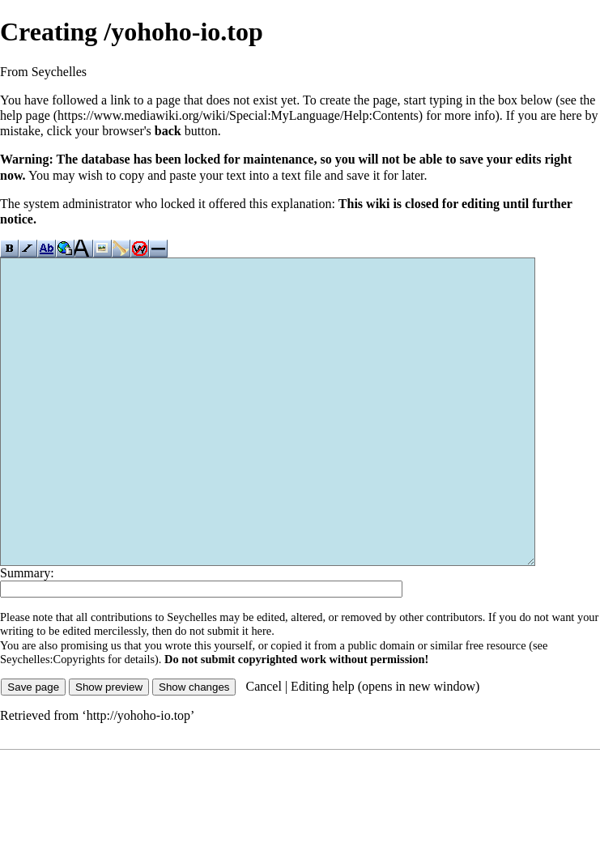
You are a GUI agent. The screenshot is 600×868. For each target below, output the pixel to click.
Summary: (27, 634)
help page (25, 115)
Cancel (263, 747)
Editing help (323, 747)
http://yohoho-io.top (138, 776)
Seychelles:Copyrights (53, 720)
